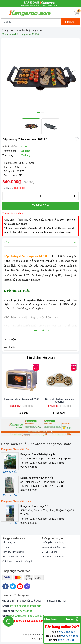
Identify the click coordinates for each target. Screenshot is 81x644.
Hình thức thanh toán (13, 557)
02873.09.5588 (70, 636)
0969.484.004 (18, 616)
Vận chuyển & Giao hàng (54, 547)
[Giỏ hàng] (77, 13)
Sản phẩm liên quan (40, 357)
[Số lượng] (40, 196)
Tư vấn (6, 547)
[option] (40, 78)
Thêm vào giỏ (40, 206)
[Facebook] (5, 586)
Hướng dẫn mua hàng (53, 542)
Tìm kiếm (71, 22)
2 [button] (42, 113)
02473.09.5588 (24, 611)
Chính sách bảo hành (53, 557)
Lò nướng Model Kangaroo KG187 (22, 399)
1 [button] (39, 113)
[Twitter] (13, 586)
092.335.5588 (38, 621)
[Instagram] (27, 586)
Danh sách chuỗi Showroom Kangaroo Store (36, 444)
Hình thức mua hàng (13, 552)
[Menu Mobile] (4, 12)
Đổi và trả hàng (50, 552)
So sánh (23, 413)
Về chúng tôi (9, 542)
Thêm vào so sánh (13, 213)
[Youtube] (20, 586)
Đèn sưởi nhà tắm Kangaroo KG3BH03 (59, 401)
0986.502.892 (36, 616)
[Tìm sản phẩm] (31, 22)
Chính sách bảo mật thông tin (18, 561)
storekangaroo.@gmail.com (26, 606)
